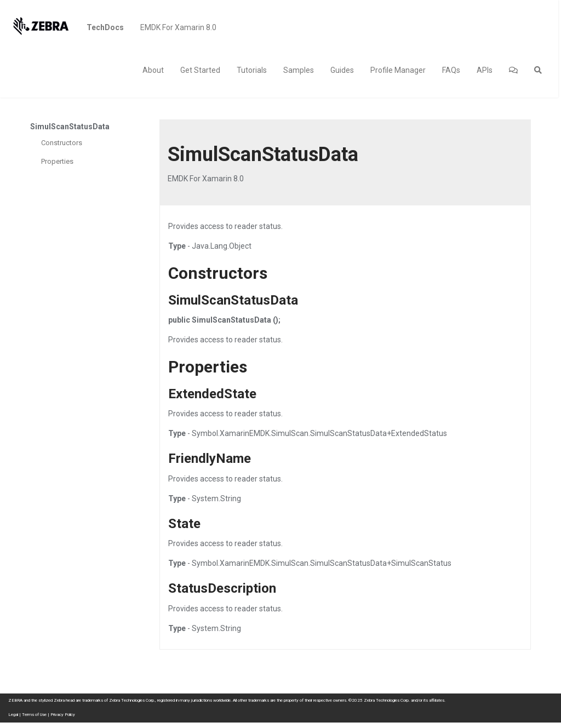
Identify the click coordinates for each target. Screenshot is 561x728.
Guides (342, 70)
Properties (57, 161)
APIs (485, 70)
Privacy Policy (63, 715)
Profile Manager (398, 70)
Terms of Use (34, 715)
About (153, 70)
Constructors (62, 143)
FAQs (451, 70)
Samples (299, 70)
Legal (13, 715)
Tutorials (252, 70)
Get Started (200, 70)
